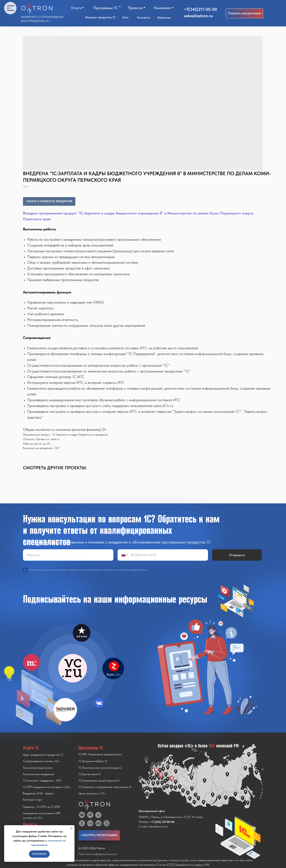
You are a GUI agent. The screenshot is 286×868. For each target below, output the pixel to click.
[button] (244, 13)
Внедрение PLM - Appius (38, 793)
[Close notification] (71, 828)
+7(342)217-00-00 (201, 9)
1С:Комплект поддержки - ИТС (42, 781)
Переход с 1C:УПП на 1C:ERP (41, 807)
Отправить (237, 555)
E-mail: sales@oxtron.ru (153, 826)
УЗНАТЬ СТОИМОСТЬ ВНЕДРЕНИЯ (49, 201)
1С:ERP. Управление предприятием (100, 754)
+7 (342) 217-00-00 (162, 822)
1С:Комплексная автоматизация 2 (100, 768)
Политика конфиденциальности (98, 854)
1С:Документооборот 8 (93, 761)
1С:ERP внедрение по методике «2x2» (47, 787)
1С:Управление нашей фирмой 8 (99, 781)
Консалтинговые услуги (38, 768)
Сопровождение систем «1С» (41, 761)
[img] (73, 668)
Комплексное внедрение (38, 774)
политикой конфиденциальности (133, 570)
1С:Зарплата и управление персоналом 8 (105, 787)
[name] (68, 555)
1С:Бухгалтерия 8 (90, 774)
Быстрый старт (33, 800)
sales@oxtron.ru (198, 16)
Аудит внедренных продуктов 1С (43, 755)
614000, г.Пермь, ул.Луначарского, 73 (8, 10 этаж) (171, 817)
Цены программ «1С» (92, 793)
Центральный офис (152, 811)
